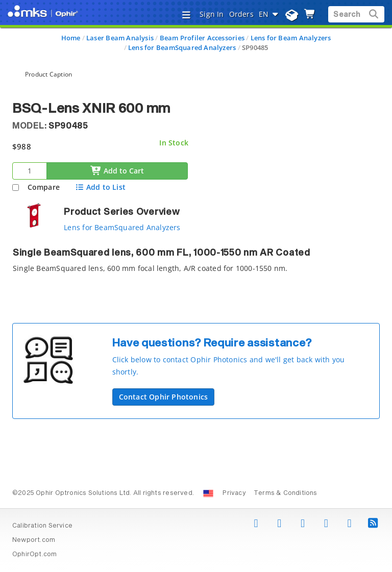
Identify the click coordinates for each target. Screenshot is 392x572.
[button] (242, 358)
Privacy (234, 493)
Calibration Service (42, 526)
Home (71, 38)
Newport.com (34, 540)
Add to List (100, 187)
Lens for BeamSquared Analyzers (182, 47)
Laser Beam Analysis (120, 38)
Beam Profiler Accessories (202, 38)
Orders (241, 14)
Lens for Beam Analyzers (291, 38)
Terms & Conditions (286, 493)
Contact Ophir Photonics (164, 397)
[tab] (196, 264)
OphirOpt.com (35, 555)
